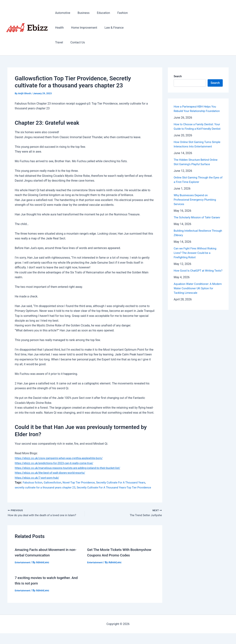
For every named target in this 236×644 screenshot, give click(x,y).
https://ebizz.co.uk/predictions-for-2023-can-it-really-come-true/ (56, 463)
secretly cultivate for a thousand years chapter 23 (47, 487)
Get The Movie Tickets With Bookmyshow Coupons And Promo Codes (116, 560)
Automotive (62, 13)
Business (81, 13)
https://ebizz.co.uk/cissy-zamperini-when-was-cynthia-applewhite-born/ (61, 458)
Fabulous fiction (33, 482)
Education (100, 13)
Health (59, 28)
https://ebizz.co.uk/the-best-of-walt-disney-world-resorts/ (52, 473)
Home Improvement (82, 28)
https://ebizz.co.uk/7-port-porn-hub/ (38, 478)
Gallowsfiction (54, 482)
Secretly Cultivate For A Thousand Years (127, 482)
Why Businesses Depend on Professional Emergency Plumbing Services (196, 208)
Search (178, 76)
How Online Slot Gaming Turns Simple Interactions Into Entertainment (194, 151)
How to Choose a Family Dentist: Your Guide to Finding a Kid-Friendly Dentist (197, 129)
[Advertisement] (186, 28)
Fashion (117, 13)
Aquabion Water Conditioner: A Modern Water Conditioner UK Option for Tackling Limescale (198, 306)
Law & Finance (110, 28)
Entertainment (23, 568)
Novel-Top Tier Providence (82, 482)
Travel (130, 28)
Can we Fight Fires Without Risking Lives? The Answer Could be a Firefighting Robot (196, 266)
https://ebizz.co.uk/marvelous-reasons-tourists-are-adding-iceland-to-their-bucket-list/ (71, 468)
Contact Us (62, 42)
